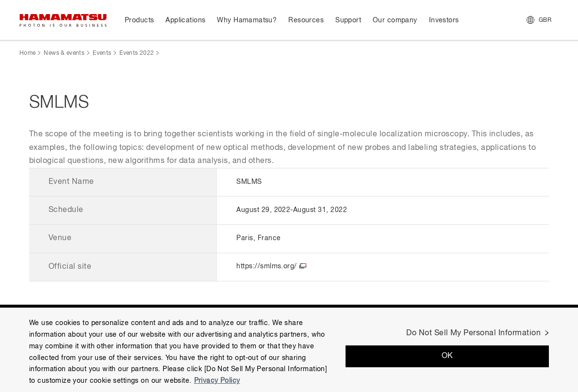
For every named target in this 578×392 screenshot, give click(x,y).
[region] (289, 350)
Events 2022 (137, 53)
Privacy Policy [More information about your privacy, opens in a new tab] (217, 381)
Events (102, 53)
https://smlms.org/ (267, 266)
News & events (64, 53)
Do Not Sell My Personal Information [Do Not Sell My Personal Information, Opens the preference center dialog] (473, 333)
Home (27, 53)
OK (447, 356)
